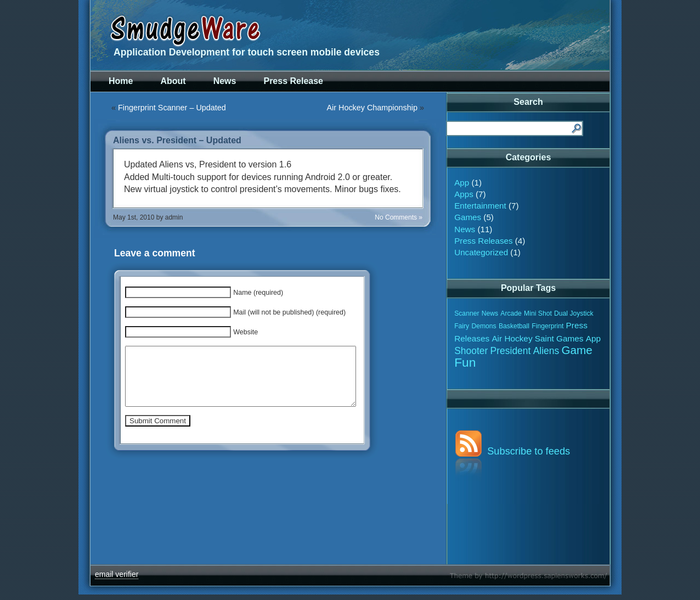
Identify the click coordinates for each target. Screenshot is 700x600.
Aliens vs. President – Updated (177, 140)
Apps (464, 194)
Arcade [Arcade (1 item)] (511, 313)
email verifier (117, 574)
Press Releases (483, 241)
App (462, 183)
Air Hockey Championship (372, 108)
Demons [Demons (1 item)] (484, 326)
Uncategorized (481, 252)
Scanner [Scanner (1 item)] (467, 313)
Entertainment (480, 206)
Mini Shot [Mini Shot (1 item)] (538, 313)
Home (121, 81)
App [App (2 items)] (593, 338)
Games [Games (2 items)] (570, 338)
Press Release (293, 81)
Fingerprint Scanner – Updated (172, 108)
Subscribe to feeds (529, 451)
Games (468, 217)
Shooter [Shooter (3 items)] (471, 351)
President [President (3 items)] (511, 351)
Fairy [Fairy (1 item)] (462, 326)
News (225, 81)
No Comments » (399, 217)
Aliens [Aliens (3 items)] (546, 351)
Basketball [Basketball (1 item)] (514, 326)
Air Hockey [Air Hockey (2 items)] (512, 338)
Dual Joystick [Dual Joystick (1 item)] (574, 313)
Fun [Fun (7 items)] (465, 362)
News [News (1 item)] (490, 313)
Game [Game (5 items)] (577, 350)
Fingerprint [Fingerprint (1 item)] (547, 326)
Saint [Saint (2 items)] (544, 338)
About (173, 81)
